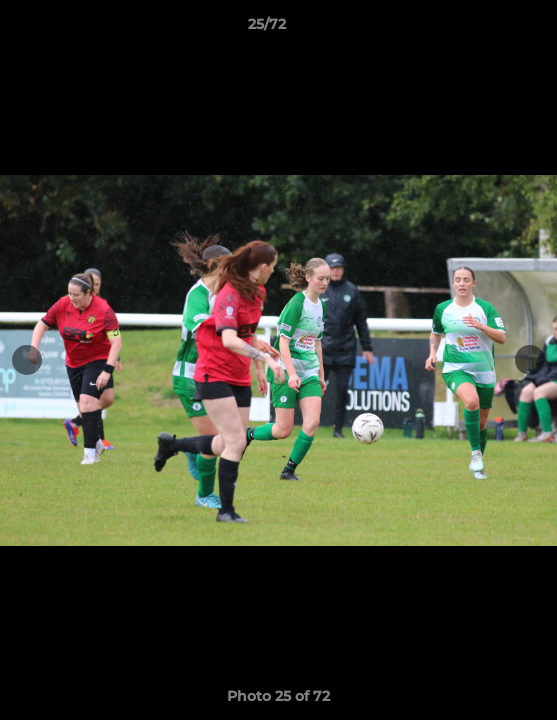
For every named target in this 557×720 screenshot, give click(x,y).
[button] (485, 29)
